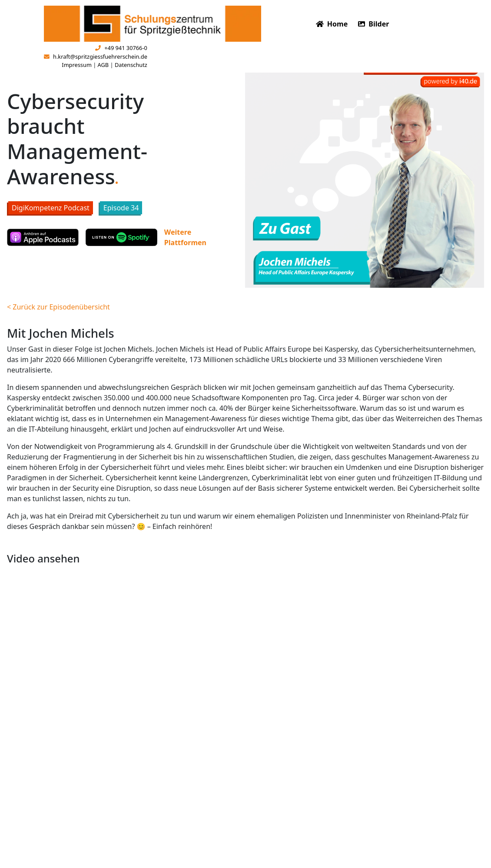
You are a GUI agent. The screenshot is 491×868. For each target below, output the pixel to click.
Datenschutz (131, 65)
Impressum (77, 65)
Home (332, 24)
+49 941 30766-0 (121, 48)
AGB (103, 65)
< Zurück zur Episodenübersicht (58, 307)
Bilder (373, 24)
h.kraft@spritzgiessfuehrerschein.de (96, 57)
